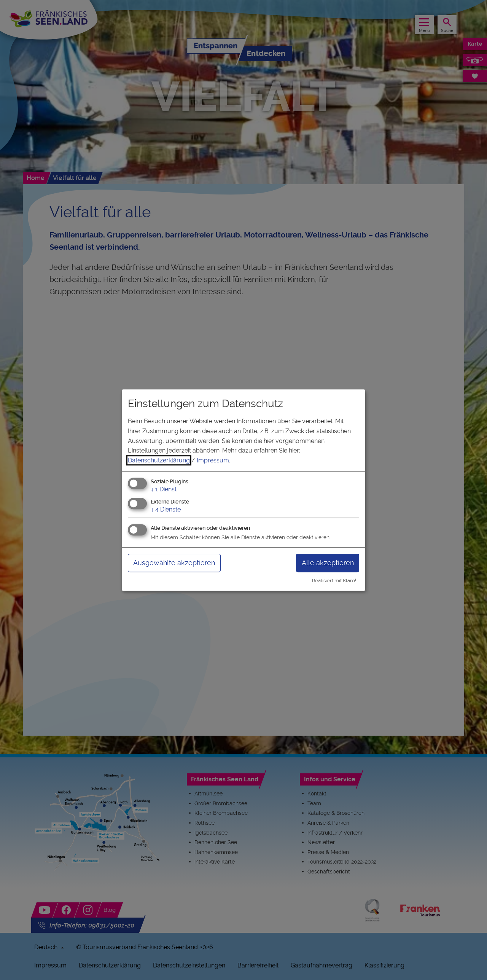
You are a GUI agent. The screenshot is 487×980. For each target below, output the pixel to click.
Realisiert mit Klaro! (334, 581)
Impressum (213, 460)
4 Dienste (166, 509)
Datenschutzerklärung (159, 460)
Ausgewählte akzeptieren (174, 563)
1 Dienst (164, 490)
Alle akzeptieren (328, 563)
